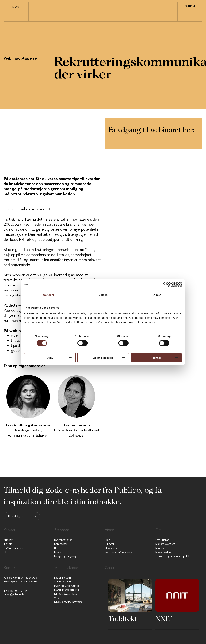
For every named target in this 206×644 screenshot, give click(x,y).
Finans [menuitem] (58, 552)
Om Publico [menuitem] (162, 540)
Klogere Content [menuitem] (165, 544)
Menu (16, 7)
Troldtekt (123, 618)
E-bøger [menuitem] (109, 544)
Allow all (156, 358)
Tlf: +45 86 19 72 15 (16, 591)
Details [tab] (103, 295)
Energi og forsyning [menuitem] (65, 556)
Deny (50, 358)
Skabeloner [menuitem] (111, 548)
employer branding (19, 285)
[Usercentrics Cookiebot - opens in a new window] (166, 284)
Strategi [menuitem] (8, 540)
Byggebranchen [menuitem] (63, 540)
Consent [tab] (49, 295)
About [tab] (157, 295)
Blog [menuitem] (107, 540)
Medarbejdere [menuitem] (163, 552)
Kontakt (190, 6)
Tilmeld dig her (16, 516)
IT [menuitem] (55, 548)
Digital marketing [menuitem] (14, 548)
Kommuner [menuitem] (61, 544)
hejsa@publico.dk (14, 594)
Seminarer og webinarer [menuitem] (119, 552)
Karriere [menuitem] (160, 548)
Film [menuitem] (6, 552)
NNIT (164, 618)
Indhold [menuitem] (8, 544)
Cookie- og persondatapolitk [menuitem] (173, 556)
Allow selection (103, 358)
